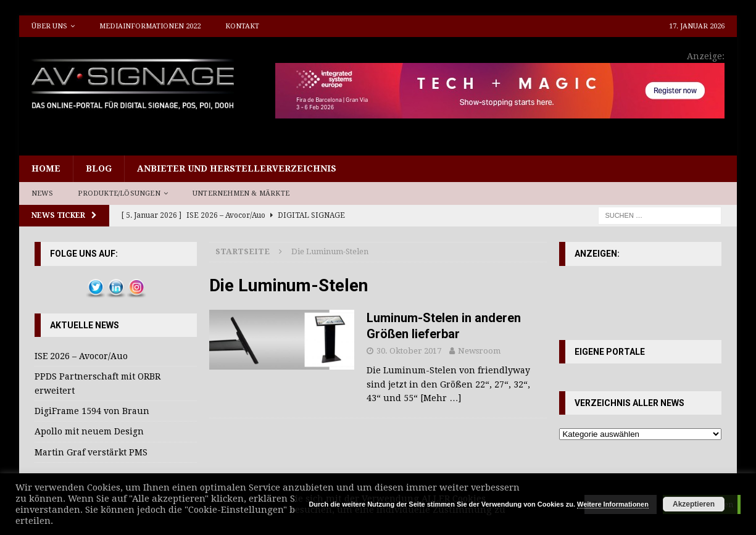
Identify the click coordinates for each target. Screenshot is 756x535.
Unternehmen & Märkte (241, 193)
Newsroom (479, 351)
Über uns (49, 26)
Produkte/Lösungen (119, 193)
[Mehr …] (441, 398)
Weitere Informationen (613, 504)
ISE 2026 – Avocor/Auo (81, 356)
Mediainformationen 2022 (150, 26)
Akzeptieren (694, 504)
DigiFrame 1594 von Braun (92, 411)
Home (46, 168)
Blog (99, 168)
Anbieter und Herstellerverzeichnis (237, 168)
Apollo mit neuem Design (89, 431)
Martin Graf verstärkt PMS (91, 452)
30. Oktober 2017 (409, 351)
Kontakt (242, 26)
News (43, 193)
